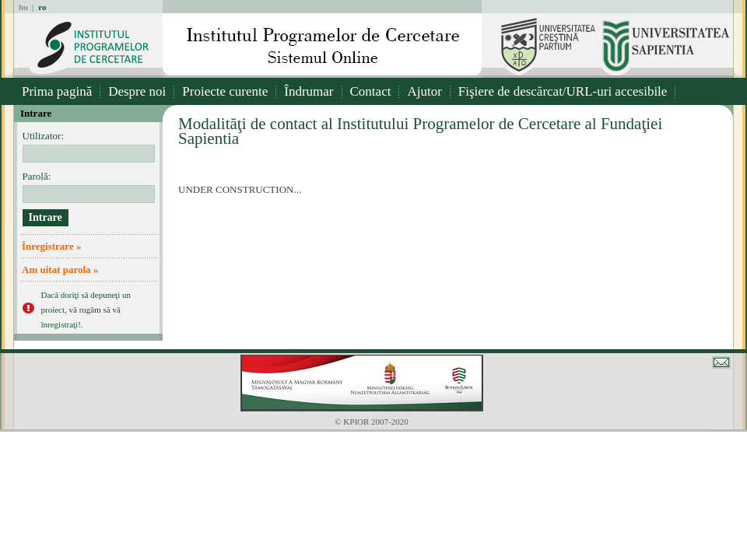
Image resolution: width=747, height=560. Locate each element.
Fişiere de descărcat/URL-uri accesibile (563, 91)
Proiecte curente (225, 91)
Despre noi (137, 91)
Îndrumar (309, 91)
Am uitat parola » (60, 269)
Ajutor (424, 91)
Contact (371, 91)
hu (23, 7)
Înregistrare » (51, 246)
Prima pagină (57, 91)
